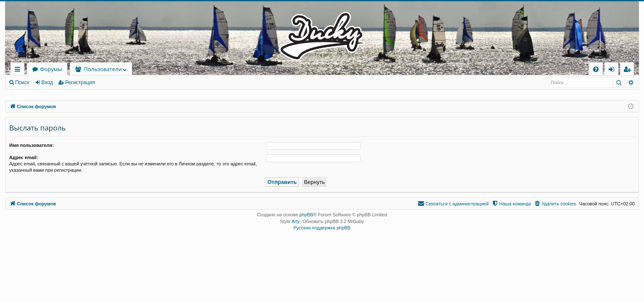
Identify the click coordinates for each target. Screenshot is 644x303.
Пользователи (103, 69)
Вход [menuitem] (613, 70)
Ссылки (19, 70)
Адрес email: (24, 157)
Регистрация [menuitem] (629, 70)
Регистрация (80, 82)
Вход (47, 82)
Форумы (51, 69)
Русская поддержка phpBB (322, 228)
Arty (296, 221)
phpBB (306, 215)
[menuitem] (596, 69)
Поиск (22, 82)
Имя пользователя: (32, 145)
